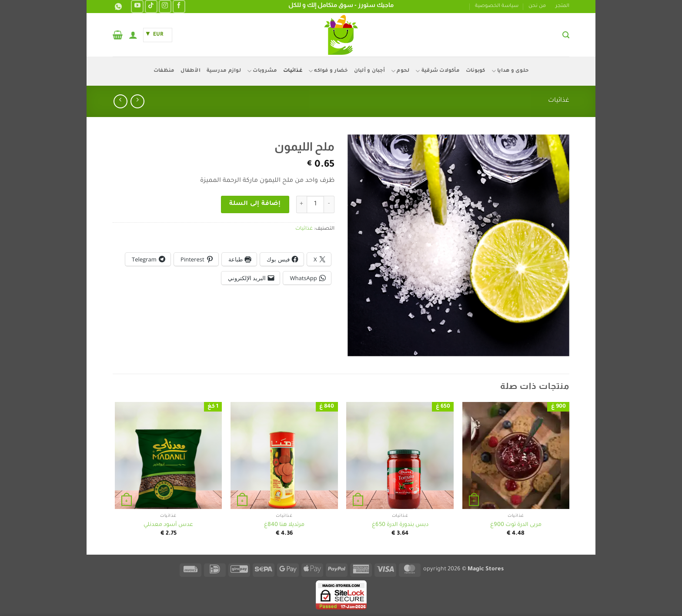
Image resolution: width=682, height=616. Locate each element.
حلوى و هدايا (510, 71)
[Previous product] (120, 101)
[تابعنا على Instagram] (165, 6)
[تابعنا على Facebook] (179, 6)
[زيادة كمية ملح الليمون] (301, 204)
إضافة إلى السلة (255, 204)
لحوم (400, 71)
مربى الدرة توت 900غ (516, 525)
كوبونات (476, 71)
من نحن (537, 6)
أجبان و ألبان (369, 71)
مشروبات (262, 71)
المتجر (562, 6)
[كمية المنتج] (315, 204)
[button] (566, 35)
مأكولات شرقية (438, 71)
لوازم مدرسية (224, 71)
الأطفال (191, 71)
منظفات (164, 71)
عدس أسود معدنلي (168, 525)
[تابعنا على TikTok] (151, 6)
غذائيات (293, 71)
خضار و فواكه (328, 71)
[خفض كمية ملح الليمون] (329, 204)
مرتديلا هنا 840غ (284, 525)
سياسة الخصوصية (497, 6)
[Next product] (137, 101)
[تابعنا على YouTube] (137, 6)
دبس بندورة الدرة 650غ (400, 525)
